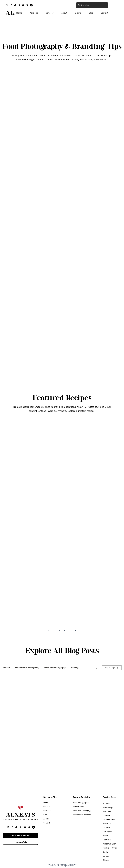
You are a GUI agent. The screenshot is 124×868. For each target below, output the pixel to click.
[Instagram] (7, 5)
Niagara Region (110, 844)
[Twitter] (27, 5)
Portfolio (47, 811)
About (46, 819)
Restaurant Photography (55, 668)
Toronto (106, 803)
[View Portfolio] (21, 842)
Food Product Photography (27, 668)
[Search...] (92, 5)
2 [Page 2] (59, 631)
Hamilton (107, 840)
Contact (47, 823)
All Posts (6, 668)
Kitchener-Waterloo (111, 848)
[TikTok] (15, 5)
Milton (106, 836)
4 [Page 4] (70, 631)
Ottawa (106, 860)
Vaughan (107, 828)
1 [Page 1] (54, 631)
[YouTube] (23, 5)
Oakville (106, 815)
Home (46, 803)
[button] (96, 668)
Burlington (107, 832)
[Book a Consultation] (20, 836)
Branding (75, 668)
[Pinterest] (19, 5)
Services (47, 807)
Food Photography (81, 803)
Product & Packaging (82, 811)
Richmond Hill (109, 820)
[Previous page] (49, 631)
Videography (78, 807)
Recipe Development (82, 815)
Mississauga (108, 807)
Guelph (106, 852)
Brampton (107, 811)
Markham (107, 824)
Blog (45, 815)
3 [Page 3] (65, 631)
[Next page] (75, 631)
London (106, 856)
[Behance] (31, 5)
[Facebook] (11, 5)
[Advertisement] (62, 26)
